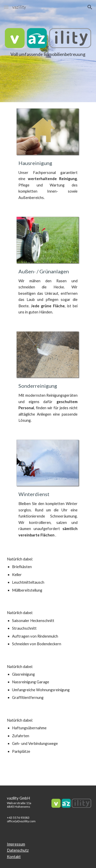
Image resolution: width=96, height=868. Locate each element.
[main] (48, 61)
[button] (6, 7)
